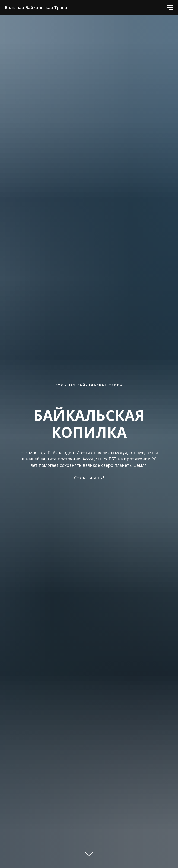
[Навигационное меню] (170, 7)
